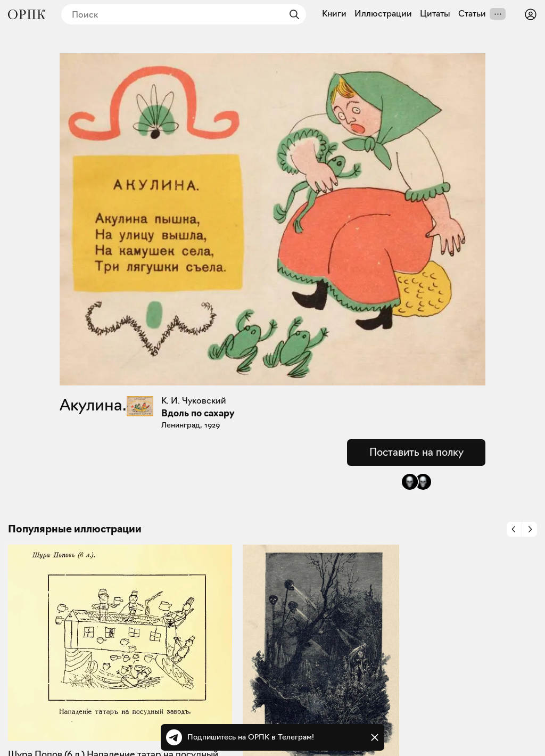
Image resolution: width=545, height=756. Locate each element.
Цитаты (435, 14)
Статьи (472, 14)
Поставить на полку (416, 452)
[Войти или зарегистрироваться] (531, 14)
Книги (334, 14)
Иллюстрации (383, 14)
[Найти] (292, 14)
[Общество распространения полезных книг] (27, 14)
